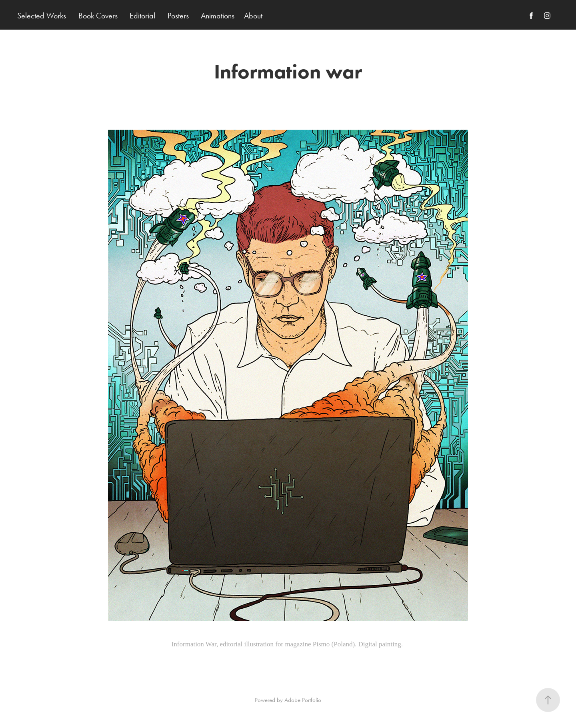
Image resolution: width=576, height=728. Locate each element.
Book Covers (98, 16)
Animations (218, 16)
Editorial (142, 16)
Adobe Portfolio (303, 700)
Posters (178, 16)
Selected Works (42, 16)
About (253, 16)
